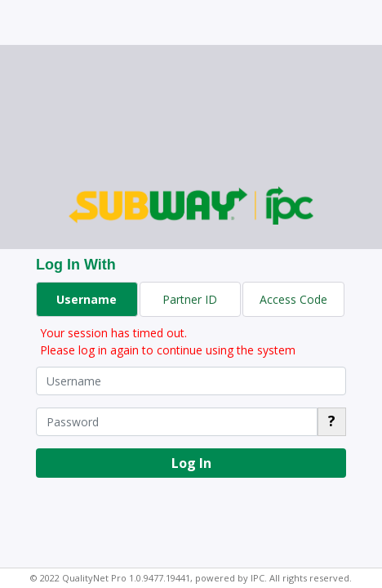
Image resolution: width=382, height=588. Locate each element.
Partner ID (190, 299)
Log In (191, 463)
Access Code (293, 299)
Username (87, 299)
